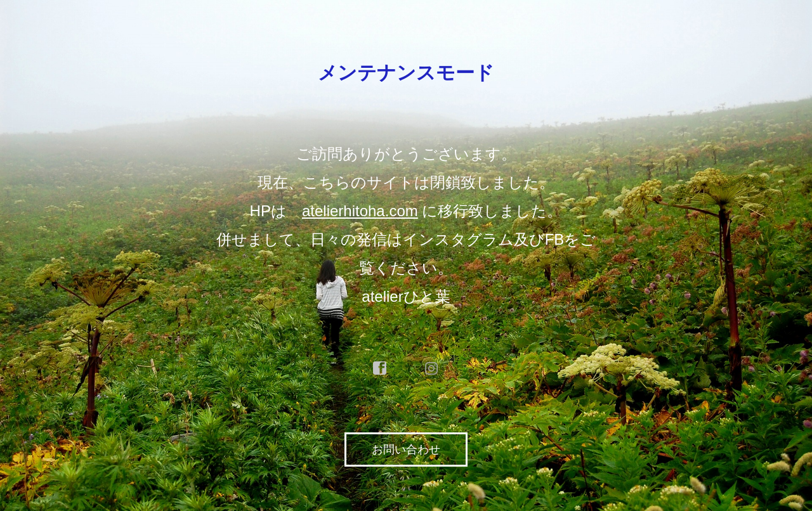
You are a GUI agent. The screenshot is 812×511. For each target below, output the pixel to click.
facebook (380, 368)
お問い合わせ (406, 450)
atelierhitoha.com (360, 211)
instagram (432, 368)
